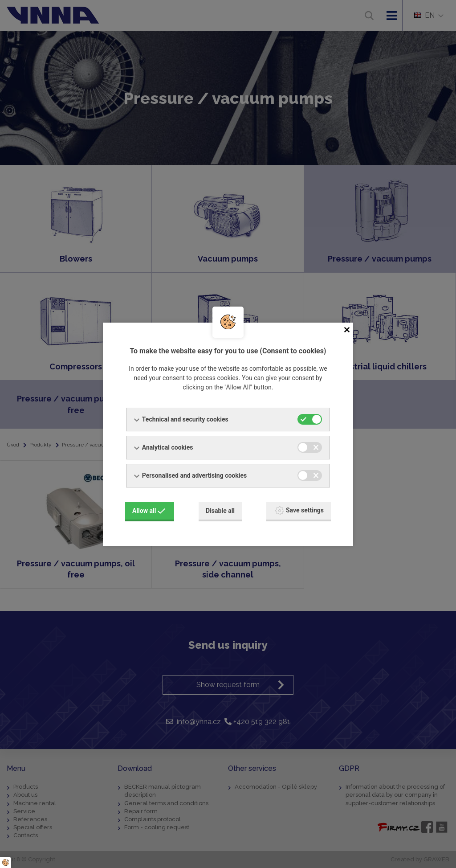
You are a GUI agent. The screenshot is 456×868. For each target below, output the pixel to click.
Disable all (220, 511)
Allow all (149, 511)
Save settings (299, 511)
